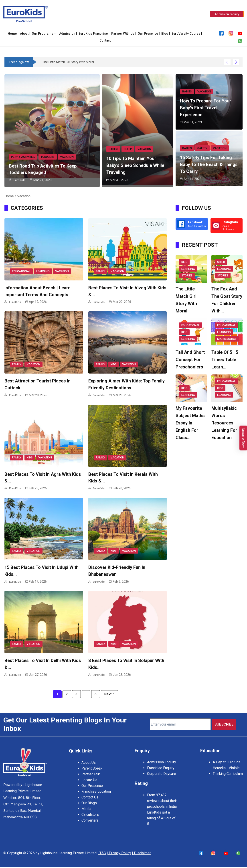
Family (100, 271)
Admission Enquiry (162, 760)
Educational (21, 271)
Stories (187, 275)
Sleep (127, 149)
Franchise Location (96, 789)
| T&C (102, 851)
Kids (113, 364)
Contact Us (90, 795)
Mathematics (227, 339)
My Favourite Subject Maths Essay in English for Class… (190, 423)
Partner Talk (91, 771)
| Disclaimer (141, 851)
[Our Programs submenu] (55, 34)
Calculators (90, 812)
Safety (202, 149)
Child (221, 262)
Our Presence (92, 783)
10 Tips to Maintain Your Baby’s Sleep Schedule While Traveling (135, 166)
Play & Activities (23, 157)
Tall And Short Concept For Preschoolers (190, 359)
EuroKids (20, 180)
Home (9, 196)
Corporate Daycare (162, 771)
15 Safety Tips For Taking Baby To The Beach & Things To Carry (209, 166)
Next (109, 694)
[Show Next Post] (236, 62)
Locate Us (89, 777)
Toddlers (47, 157)
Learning (42, 271)
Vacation (66, 157)
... (86, 694)
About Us (89, 760)
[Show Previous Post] (227, 62)
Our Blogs (89, 800)
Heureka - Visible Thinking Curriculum (228, 769)
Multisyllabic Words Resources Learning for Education (224, 423)
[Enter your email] (180, 723)
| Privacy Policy (119, 851)
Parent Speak (92, 766)
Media (86, 806)
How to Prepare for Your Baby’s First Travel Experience (206, 108)
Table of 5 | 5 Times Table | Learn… (225, 359)
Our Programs (43, 34)
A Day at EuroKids (227, 760)
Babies (113, 149)
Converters (90, 818)
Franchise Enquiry (161, 766)
